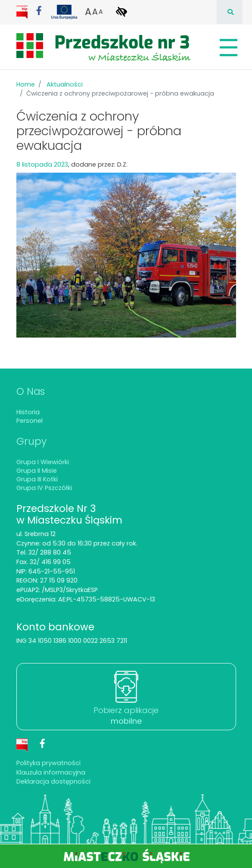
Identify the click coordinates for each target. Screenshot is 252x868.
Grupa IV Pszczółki (44, 488)
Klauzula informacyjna (51, 772)
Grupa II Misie (37, 471)
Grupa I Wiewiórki (43, 462)
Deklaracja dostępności (53, 781)
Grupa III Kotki (37, 479)
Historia (28, 412)
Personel (30, 421)
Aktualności (65, 84)
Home (26, 84)
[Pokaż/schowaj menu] (228, 48)
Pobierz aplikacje (126, 716)
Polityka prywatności (48, 763)
